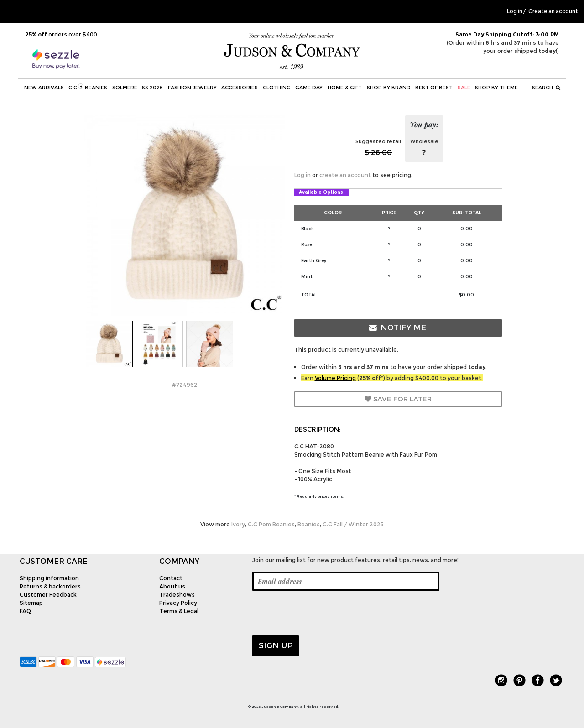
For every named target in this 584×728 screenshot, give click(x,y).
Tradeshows (177, 595)
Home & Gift (345, 88)
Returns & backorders (50, 586)
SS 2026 (152, 88)
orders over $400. (62, 34)
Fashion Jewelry (192, 88)
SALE (464, 88)
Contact (171, 578)
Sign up (276, 645)
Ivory (238, 524)
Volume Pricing (335, 378)
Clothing (277, 88)
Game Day (309, 88)
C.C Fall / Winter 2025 (353, 524)
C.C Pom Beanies (271, 524)
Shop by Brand (389, 88)
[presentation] (322, 613)
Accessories (240, 88)
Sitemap (31, 603)
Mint (307, 277)
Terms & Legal (179, 611)
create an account (345, 175)
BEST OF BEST (434, 88)
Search (546, 88)
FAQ (25, 611)
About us (172, 586)
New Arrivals (44, 88)
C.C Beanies (88, 87)
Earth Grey (314, 261)
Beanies (309, 524)
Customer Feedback (48, 595)
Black (308, 229)
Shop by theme (496, 88)
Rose (307, 245)
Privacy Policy (178, 603)
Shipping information (49, 578)
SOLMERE (125, 88)
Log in (515, 11)
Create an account (553, 11)
